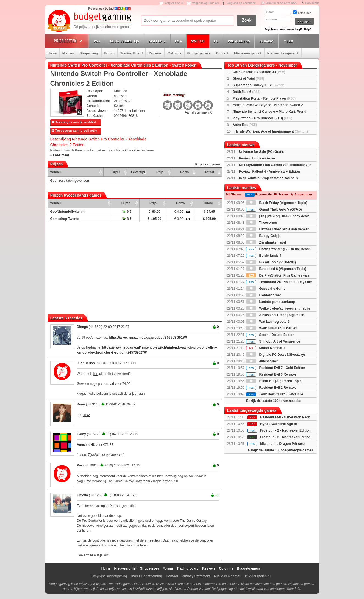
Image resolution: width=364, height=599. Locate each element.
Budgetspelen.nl (258, 576)
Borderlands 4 (264, 256)
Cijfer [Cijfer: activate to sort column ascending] (116, 172)
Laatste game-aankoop (270, 302)
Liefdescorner (264, 295)
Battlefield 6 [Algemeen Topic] (276, 269)
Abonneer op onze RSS (281, 3)
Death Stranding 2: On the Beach (278, 249)
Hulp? (308, 29)
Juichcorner (262, 361)
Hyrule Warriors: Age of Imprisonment (272, 131)
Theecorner (262, 223)
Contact (222, 53)
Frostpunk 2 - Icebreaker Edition (285, 430)
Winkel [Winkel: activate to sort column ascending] (56, 172)
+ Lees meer (60, 155)
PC (217, 41)
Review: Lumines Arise (257, 158)
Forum (109, 53)
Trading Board (131, 53)
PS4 (179, 41)
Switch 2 (158, 41)
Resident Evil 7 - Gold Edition (276, 368)
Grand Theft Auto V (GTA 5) (274, 209)
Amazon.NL (86, 445)
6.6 (127, 212)
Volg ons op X (174, 3)
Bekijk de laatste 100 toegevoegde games (280, 450)
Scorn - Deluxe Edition (270, 335)
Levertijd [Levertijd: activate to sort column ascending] (138, 172)
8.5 (127, 219)
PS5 (98, 41)
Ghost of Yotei (248, 79)
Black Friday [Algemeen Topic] (277, 203)
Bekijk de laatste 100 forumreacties (274, 401)
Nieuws (68, 53)
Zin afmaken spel (266, 242)
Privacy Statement (196, 576)
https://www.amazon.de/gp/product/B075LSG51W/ (148, 338)
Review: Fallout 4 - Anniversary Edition (269, 172)
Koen (81, 404)
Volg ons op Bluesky (205, 3)
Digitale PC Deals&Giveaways (276, 355)
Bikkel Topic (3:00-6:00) (271, 262)
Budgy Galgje (263, 236)
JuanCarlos (86, 363)
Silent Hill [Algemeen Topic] (274, 381)
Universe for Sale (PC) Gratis (262, 152)
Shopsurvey (89, 53)
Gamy (81, 434)
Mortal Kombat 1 (266, 348)
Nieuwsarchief (125, 568)
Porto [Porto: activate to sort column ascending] (184, 172)
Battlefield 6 (247, 92)
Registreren (271, 29)
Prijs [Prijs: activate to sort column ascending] (160, 172)
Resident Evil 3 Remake (271, 374)
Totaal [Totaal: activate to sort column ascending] (209, 172)
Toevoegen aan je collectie (74, 131)
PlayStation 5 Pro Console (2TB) (262, 118)
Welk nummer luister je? (272, 328)
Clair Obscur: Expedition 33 (259, 72)
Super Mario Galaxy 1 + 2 (259, 85)
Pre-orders (240, 41)
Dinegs (82, 327)
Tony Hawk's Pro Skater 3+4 (274, 394)
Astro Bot (245, 125)
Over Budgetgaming (146, 576)
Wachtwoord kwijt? (291, 29)
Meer (289, 41)
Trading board (188, 568)
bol (96, 374)
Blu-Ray (267, 41)
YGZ (87, 415)
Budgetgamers (199, 53)
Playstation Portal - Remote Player (264, 98)
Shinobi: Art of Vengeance (273, 341)
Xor (80, 465)
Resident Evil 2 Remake (271, 388)
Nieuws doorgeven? (283, 53)
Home (52, 53)
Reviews (155, 53)
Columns (174, 53)
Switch (199, 41)
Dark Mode (312, 3)
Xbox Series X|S (125, 41)
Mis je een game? (248, 53)
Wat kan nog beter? (268, 322)
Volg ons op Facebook (241, 3)
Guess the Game (266, 289)
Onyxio (83, 495)
